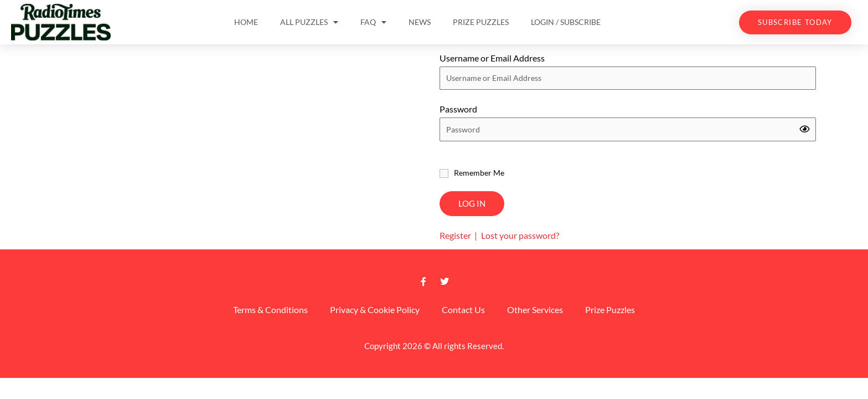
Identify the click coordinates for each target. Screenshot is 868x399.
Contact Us (463, 310)
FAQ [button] (373, 22)
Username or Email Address (492, 58)
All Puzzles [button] (309, 22)
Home (246, 22)
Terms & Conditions (270, 310)
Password (458, 109)
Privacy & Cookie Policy (375, 310)
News (420, 22)
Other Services (535, 310)
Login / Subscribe (566, 22)
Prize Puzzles (481, 22)
